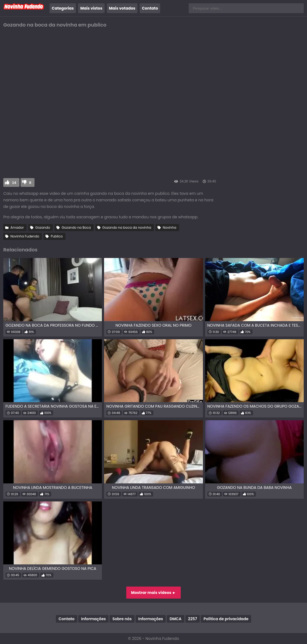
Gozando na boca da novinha (127, 227)
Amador (17, 227)
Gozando (43, 227)
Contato (150, 8)
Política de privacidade (226, 619)
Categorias (63, 8)
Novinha (169, 227)
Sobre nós (122, 619)
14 (14, 183)
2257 (193, 619)
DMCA (175, 619)
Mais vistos (91, 8)
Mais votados (122, 8)
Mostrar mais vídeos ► (154, 593)
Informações (93, 619)
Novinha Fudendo (25, 236)
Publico (57, 236)
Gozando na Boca (76, 227)
